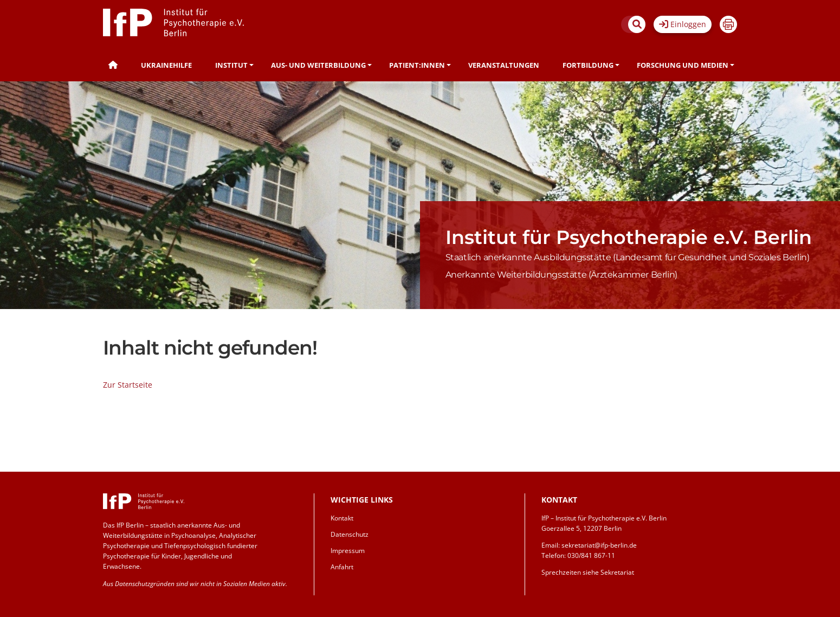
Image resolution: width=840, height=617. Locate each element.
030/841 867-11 (591, 555)
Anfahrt (342, 567)
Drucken (728, 24)
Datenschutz (350, 534)
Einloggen (683, 24)
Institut (231, 65)
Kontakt (342, 518)
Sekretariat (617, 572)
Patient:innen (417, 65)
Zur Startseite (128, 385)
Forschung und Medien (683, 65)
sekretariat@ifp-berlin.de (599, 545)
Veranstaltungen (504, 65)
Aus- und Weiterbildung (318, 65)
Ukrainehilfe (166, 65)
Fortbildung (588, 65)
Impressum (348, 551)
